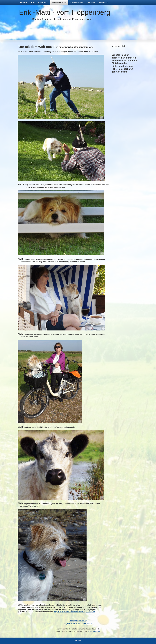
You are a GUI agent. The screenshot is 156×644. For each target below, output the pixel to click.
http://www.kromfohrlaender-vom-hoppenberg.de (74, 612)
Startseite (23, 2)
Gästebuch (91, 2)
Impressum (104, 2)
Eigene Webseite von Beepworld (78, 623)
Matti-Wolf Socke (59, 2)
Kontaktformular (77, 2)
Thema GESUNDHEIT (40, 2)
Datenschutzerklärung (78, 621)
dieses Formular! (94, 632)
